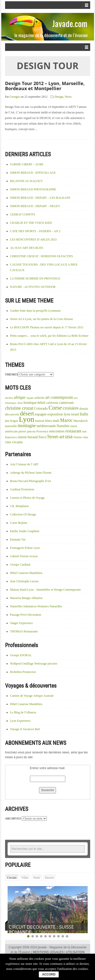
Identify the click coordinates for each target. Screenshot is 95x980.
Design (59, 97)
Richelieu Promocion (23, 672)
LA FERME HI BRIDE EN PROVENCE (35, 278)
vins (85, 437)
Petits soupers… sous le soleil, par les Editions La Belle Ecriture (49, 336)
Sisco (43, 437)
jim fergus (12, 421)
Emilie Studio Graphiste (25, 531)
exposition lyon (59, 414)
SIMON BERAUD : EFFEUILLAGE (33, 173)
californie (52, 403)
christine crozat (19, 408)
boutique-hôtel (34, 403)
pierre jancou (27, 431)
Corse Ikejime (19, 523)
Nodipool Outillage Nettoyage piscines (34, 664)
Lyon (27, 419)
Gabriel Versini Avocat (24, 556)
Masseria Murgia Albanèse (26, 598)
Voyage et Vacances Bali (25, 729)
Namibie (63, 426)
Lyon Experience (21, 721)
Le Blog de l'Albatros (23, 712)
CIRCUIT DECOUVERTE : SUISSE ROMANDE (41, 929)
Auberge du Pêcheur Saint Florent (31, 473)
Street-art (56, 437)
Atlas (20, 403)
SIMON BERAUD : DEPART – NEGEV (35, 206)
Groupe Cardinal (20, 565)
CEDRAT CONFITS (23, 214)
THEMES (12, 374)
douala (84, 409)
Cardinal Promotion (22, 489)
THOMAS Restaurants (24, 631)
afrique (20, 397)
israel (75, 414)
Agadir (30, 398)
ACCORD (49, 974)
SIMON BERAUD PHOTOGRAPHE (33, 189)
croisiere (71, 408)
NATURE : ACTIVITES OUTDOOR (33, 287)
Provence (42, 431)
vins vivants (14, 442)
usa (69, 436)
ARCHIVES (13, 818)
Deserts (49, 878)
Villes (25, 878)
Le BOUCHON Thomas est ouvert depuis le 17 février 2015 (47, 327)
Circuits (12, 878)
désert (27, 413)
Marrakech (81, 421)
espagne (41, 414)
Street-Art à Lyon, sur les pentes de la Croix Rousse (42, 319)
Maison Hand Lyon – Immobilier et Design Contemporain (45, 590)
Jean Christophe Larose (24, 581)
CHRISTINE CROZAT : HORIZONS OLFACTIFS (42, 256)
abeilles (9, 398)
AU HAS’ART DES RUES (27, 248)
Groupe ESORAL (21, 655)
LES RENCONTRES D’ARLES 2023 (33, 239)
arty (76, 398)
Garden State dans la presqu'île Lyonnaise (35, 311)
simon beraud (27, 437)
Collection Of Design (23, 514)
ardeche (40, 398)
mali (56, 421)
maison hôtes (43, 421)
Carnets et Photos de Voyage (27, 498)
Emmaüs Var (18, 539)
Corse (55, 408)
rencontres (57, 431)
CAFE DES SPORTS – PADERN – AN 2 (35, 231)
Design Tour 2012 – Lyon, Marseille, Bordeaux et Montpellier (45, 86)
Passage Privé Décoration (26, 615)
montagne (27, 426)
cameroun (66, 403)
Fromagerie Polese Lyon (25, 548)
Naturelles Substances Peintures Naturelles (36, 606)
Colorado (41, 408)
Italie (84, 414)
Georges (15, 97)
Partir (37, 878)
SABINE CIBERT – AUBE (27, 164)
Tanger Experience (22, 623)
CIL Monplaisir (20, 506)
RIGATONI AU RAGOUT (26, 181)
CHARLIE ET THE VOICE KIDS (31, 223)
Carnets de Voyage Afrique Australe (32, 696)
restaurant (73, 431)
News (68, 97)
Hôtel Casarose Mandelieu (26, 573)
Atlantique (11, 403)
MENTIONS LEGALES (48, 952)
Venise (78, 437)
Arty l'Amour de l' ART (24, 464)
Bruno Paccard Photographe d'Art (31, 481)
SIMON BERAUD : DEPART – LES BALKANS (40, 198)
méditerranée (46, 426)
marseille (11, 426)
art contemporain (59, 397)
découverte (12, 414)
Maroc (66, 420)
